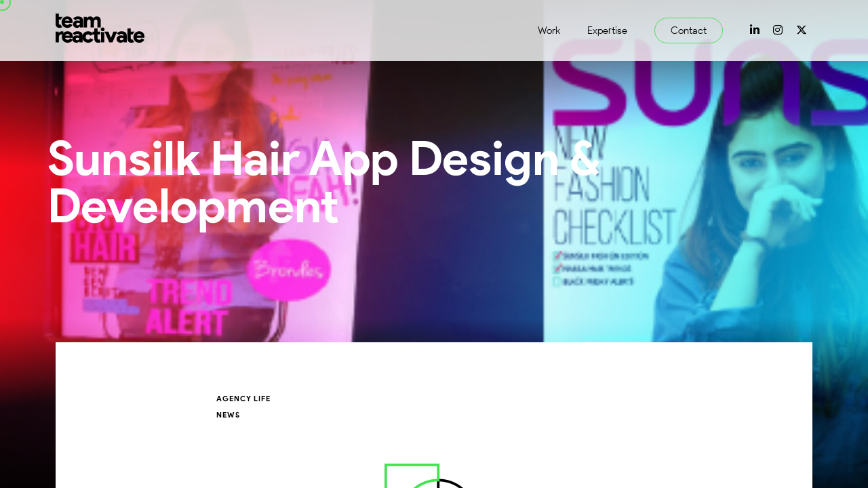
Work (549, 30)
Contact (689, 30)
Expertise (607, 30)
